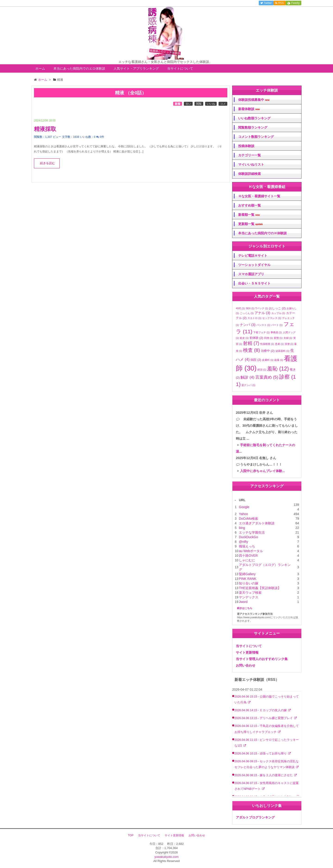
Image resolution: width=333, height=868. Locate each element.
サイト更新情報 (247, 652)
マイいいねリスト (251, 164)
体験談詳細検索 (250, 174)
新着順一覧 (249, 215)
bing (242, 528)
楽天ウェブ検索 (250, 593)
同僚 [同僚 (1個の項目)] (268, 338)
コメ (223, 104)
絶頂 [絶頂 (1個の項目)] (262, 370)
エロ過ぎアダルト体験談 (257, 523)
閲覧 (199, 104)
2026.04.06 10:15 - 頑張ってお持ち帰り (261, 754)
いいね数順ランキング (254, 118)
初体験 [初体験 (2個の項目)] (256, 338)
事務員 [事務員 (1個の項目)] (276, 332)
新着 (178, 104)
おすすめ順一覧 (250, 205)
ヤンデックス (249, 597)
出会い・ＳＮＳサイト (254, 283)
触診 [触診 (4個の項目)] (247, 377)
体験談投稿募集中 (254, 100)
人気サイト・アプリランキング (136, 68)
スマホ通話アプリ (251, 274)
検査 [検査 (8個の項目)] (251, 350)
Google (244, 507)
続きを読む (48, 163)
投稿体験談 (246, 146)
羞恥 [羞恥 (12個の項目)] (278, 369)
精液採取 (45, 129)
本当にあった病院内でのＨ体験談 (262, 233)
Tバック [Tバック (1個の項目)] (262, 308)
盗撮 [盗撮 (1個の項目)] (279, 360)
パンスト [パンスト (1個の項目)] (263, 325)
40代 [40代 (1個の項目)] (240, 308)
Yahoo (243, 514)
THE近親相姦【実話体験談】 (260, 588)
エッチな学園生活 (252, 532)
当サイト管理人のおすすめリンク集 (262, 659)
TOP (131, 835)
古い (188, 104)
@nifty (244, 542)
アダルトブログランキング (255, 817)
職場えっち (247, 546)
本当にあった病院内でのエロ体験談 (79, 68)
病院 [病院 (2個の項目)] (256, 360)
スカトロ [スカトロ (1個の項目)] (254, 318)
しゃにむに (247, 560)
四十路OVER (248, 556)
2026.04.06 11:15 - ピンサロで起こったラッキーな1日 (267, 743)
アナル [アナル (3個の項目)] (262, 313)
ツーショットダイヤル (254, 265)
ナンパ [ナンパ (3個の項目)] (248, 325)
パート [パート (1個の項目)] (277, 325)
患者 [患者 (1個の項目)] (279, 344)
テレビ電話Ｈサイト (253, 256)
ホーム (40, 68)
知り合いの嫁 (249, 583)
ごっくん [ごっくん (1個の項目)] (247, 313)
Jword (243, 602)
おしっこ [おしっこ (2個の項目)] (277, 308)
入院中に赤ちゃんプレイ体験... (262, 471)
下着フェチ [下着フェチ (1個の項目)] (261, 332)
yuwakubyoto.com (166, 857)
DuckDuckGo (248, 537)
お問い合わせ (246, 665)
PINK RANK (248, 579)
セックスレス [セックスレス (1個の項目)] (272, 318)
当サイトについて (180, 68)
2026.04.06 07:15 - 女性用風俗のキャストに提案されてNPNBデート (267, 786)
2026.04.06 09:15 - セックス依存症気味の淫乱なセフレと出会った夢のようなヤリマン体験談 (267, 764)
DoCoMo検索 (248, 519)
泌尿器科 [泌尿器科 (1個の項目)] (282, 351)
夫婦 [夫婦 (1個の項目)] (288, 338)
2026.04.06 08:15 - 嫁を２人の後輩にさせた (264, 775)
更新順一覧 (251, 224)
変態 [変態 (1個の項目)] (278, 338)
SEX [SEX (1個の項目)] (250, 308)
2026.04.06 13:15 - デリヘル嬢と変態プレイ (264, 718)
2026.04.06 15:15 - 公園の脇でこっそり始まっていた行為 (267, 700)
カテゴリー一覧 (250, 155)
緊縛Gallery (247, 574)
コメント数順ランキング (256, 137)
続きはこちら (245, 608)
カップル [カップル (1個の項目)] (278, 313)
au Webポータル (251, 551)
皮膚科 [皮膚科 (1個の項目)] (268, 360)
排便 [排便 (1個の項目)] (289, 344)
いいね (211, 104)
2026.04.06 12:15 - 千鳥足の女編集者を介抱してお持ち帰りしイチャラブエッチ (267, 729)
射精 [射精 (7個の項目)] (251, 343)
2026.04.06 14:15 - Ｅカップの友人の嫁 (261, 710)
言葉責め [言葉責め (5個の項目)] (267, 377)
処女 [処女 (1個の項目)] (244, 338)
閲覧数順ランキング (253, 127)
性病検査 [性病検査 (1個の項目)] (267, 344)
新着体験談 (249, 109)
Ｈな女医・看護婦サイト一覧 (259, 196)
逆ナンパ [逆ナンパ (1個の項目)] (248, 385)
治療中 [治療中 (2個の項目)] (268, 351)
